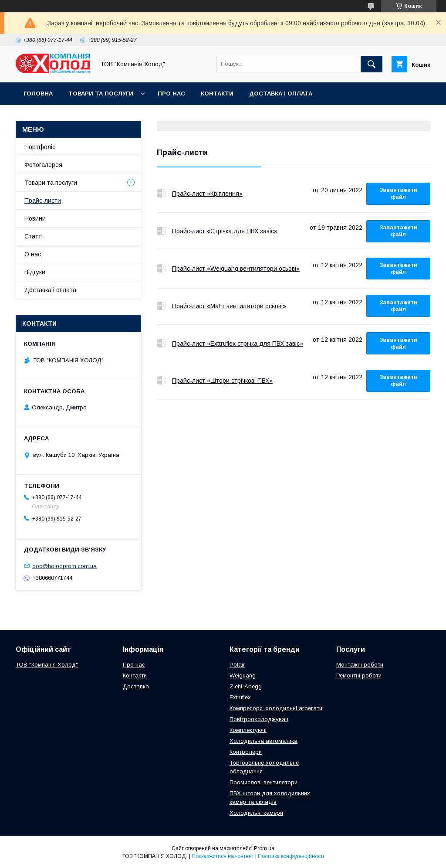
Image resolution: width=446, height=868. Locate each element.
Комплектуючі (248, 730)
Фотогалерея (43, 165)
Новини (35, 218)
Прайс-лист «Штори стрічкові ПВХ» (161, 381)
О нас (33, 254)
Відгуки (35, 272)
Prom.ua (264, 848)
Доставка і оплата (281, 94)
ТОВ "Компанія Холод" (47, 665)
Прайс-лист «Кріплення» (161, 194)
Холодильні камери (256, 813)
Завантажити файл (398, 194)
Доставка (136, 686)
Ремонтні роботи (359, 676)
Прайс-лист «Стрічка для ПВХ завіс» (161, 231)
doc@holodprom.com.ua (64, 566)
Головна (38, 94)
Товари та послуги (101, 94)
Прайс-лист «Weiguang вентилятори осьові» (161, 269)
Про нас (171, 94)
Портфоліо (40, 147)
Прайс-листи (43, 201)
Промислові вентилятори (264, 782)
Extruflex (240, 697)
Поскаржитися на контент (223, 856)
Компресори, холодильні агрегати (276, 708)
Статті (34, 236)
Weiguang (243, 676)
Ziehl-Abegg (246, 686)
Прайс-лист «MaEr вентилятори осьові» (161, 306)
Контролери (246, 752)
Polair (237, 665)
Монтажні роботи (360, 665)
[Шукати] (372, 64)
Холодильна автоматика (264, 741)
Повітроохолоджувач (259, 719)
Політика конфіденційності (291, 856)
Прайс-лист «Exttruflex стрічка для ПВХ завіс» (161, 344)
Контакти (217, 94)
